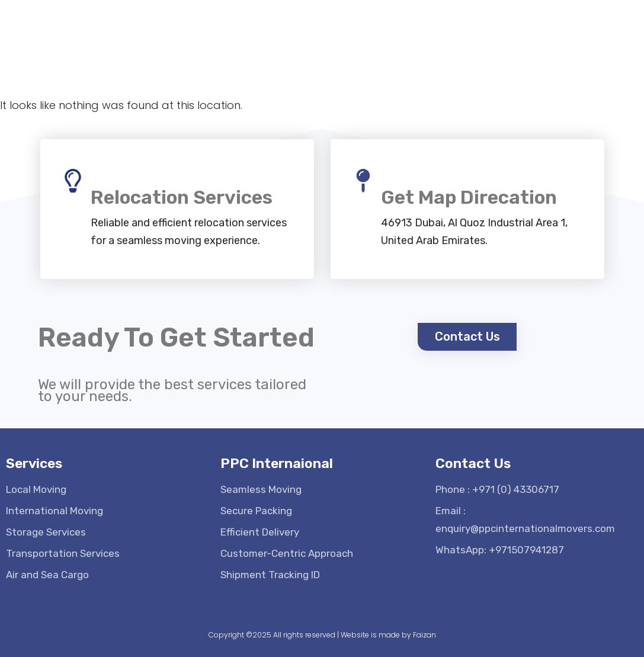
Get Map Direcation (469, 197)
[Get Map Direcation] (363, 181)
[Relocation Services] (73, 181)
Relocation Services (182, 197)
